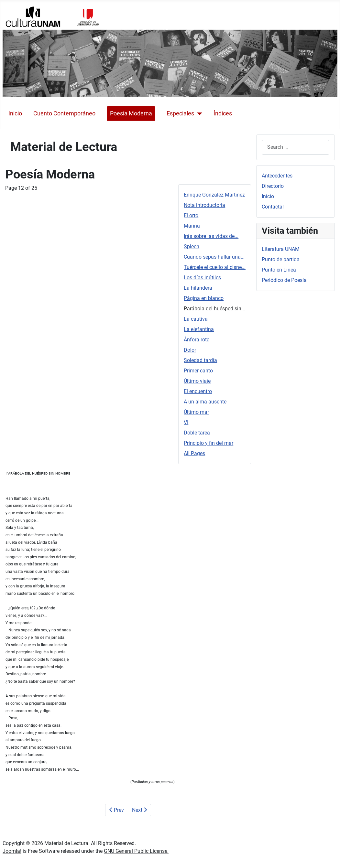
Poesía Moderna (131, 113)
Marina (192, 226)
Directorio (273, 186)
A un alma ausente (205, 402)
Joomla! (12, 851)
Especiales (180, 113)
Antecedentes (277, 176)
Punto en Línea (279, 270)
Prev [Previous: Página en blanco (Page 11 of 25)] (117, 810)
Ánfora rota (197, 340)
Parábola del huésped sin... (214, 309)
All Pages (194, 453)
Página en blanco (204, 298)
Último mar (196, 412)
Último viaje (197, 381)
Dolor (190, 350)
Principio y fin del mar (208, 443)
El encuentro (198, 391)
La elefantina (199, 329)
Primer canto (198, 371)
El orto (191, 215)
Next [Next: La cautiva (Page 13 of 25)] (139, 810)
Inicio (15, 113)
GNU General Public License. (136, 851)
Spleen (192, 246)
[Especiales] (198, 113)
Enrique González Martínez (214, 195)
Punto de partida (281, 259)
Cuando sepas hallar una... (214, 257)
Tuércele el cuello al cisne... (215, 267)
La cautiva (196, 319)
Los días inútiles (202, 278)
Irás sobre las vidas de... (211, 236)
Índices (223, 113)
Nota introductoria (204, 205)
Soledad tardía (200, 360)
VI (186, 422)
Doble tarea (197, 433)
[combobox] (296, 147)
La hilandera (198, 288)
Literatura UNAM (281, 249)
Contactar (273, 207)
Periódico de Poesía (284, 280)
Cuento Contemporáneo (64, 113)
